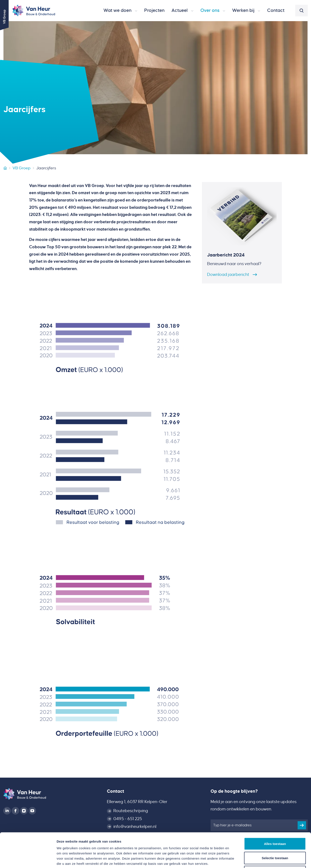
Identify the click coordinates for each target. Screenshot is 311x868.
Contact (116, 791)
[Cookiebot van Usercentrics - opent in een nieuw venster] (28, 860)
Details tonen (233, 859)
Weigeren (275, 840)
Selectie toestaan (275, 826)
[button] (120, 11)
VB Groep (22, 168)
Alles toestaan (275, 811)
